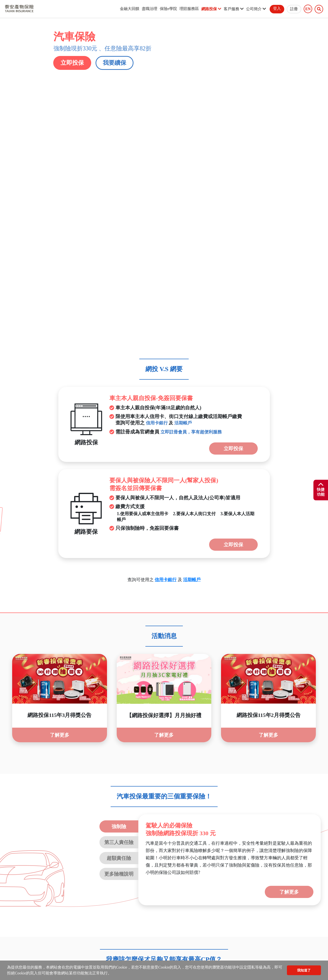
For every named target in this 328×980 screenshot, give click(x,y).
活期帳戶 (183, 191)
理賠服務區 (189, 9)
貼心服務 (159, 876)
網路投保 (211, 9)
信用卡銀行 (157, 191)
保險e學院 (168, 9)
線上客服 (87, 876)
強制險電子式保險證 (195, 876)
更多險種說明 (119, 642)
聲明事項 (39, 876)
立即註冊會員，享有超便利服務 (191, 200)
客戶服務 (234, 9)
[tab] (164, 801)
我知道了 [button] (304, 970)
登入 (277, 8)
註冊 (294, 9)
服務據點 (111, 876)
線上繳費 (135, 876)
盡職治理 (150, 9)
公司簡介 (256, 9)
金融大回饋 (130, 9)
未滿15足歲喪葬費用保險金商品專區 (260, 876)
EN (308, 9)
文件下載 (63, 876)
